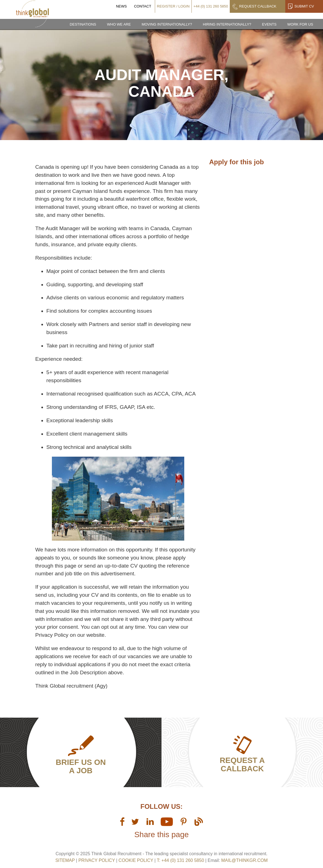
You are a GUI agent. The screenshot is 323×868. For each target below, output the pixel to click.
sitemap (65, 860)
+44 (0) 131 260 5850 (211, 6)
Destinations (83, 24)
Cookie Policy (136, 860)
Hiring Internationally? (227, 24)
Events (269, 24)
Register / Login (173, 6)
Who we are (119, 24)
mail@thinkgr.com (244, 860)
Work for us (300, 24)
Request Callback (258, 6)
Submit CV (304, 6)
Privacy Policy (97, 860)
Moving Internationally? (167, 24)
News (121, 6)
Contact (143, 6)
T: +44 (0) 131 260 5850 (181, 860)
